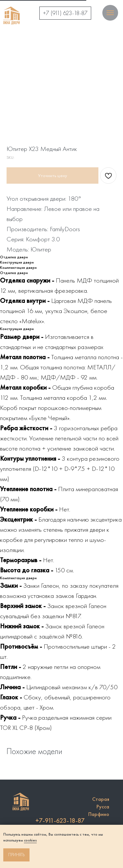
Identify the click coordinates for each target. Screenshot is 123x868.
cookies (30, 840)
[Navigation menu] (110, 13)
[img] (11, 16)
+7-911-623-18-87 (60, 821)
